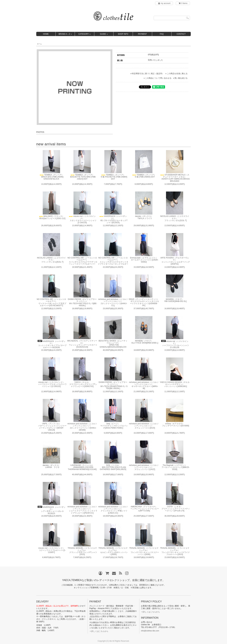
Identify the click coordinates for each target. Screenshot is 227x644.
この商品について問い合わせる (158, 78)
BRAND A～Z (64, 34)
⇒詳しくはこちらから (99, 631)
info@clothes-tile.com (150, 631)
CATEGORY (84, 34)
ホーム (39, 44)
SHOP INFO (123, 34)
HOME (46, 34)
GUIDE (103, 34)
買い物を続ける (181, 78)
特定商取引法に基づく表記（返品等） (148, 74)
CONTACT (181, 34)
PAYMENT (142, 34)
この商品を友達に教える (177, 74)
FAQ (162, 34)
